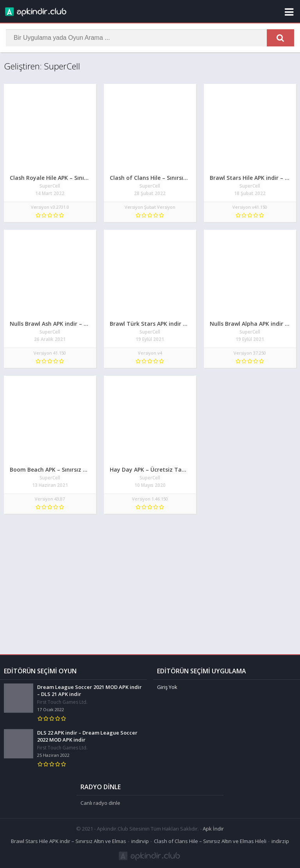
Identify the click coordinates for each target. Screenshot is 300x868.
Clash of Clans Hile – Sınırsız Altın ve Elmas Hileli (210, 841)
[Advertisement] (150, 580)
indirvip (140, 841)
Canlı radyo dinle (100, 803)
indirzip (280, 841)
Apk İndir (213, 829)
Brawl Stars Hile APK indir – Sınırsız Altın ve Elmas (69, 841)
